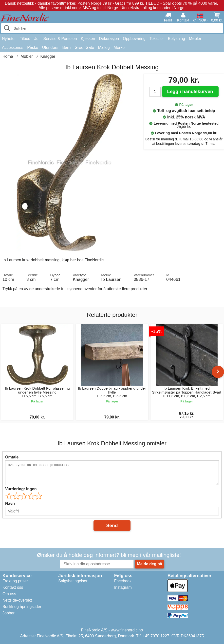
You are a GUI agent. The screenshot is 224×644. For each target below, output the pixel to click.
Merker (120, 47)
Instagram (123, 587)
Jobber (9, 613)
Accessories (13, 47)
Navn (10, 503)
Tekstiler (157, 39)
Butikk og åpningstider (22, 607)
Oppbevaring (134, 39)
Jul (37, 39)
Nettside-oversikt (17, 600)
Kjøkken (88, 39)
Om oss (9, 594)
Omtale (12, 457)
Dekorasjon (109, 39)
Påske (33, 47)
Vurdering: (21, 489)
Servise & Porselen (60, 39)
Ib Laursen (111, 279)
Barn (67, 47)
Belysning (177, 39)
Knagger (81, 279)
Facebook (123, 581)
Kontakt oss (13, 587)
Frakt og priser (15, 581)
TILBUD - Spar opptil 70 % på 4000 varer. (182, 3)
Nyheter (9, 39)
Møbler (195, 39)
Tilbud (25, 39)
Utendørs (50, 47)
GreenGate (84, 47)
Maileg (104, 47)
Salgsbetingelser (73, 581)
